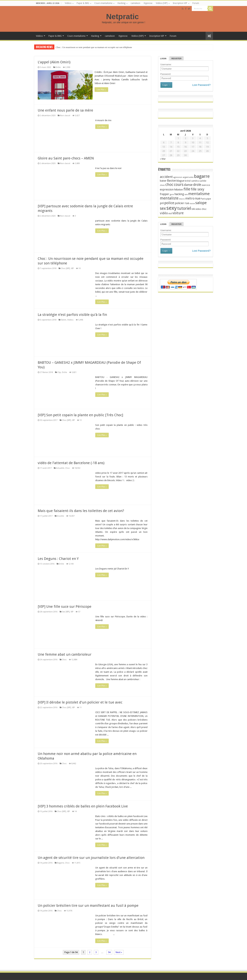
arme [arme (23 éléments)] (191, 177)
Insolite (60, 516)
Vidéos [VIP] (162, 3)
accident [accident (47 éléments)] (166, 177)
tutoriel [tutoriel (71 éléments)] (184, 208)
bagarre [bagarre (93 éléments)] (202, 176)
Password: (166, 74)
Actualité (60, 468)
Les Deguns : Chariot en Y (58, 558)
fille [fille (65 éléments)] (187, 189)
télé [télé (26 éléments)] (193, 209)
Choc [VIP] (65, 268)
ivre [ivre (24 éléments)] (186, 194)
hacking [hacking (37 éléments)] (179, 194)
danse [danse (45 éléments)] (188, 185)
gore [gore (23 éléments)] (172, 194)
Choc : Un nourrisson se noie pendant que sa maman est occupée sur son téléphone (94, 47)
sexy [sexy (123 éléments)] (172, 208)
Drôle (58, 67)
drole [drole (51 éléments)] (197, 185)
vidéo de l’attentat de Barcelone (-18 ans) (71, 463)
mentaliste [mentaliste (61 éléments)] (169, 198)
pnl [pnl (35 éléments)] (162, 203)
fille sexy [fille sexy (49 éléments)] (197, 189)
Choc (67, 468)
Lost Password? (201, 85)
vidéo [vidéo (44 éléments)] (164, 213)
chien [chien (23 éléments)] (162, 185)
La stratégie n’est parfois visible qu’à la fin (72, 314)
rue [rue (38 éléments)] (187, 203)
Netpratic (124, 16)
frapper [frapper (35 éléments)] (165, 194)
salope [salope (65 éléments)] (201, 203)
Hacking (121, 3)
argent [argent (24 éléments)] (186, 177)
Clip (59, 372)
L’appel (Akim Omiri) (54, 62)
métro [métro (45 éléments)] (190, 198)
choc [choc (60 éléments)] (169, 185)
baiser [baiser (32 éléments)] (163, 181)
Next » (119, 952)
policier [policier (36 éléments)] (179, 203)
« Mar (163, 159)
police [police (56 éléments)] (169, 203)
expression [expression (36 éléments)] (167, 189)
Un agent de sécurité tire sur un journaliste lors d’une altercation (91, 857)
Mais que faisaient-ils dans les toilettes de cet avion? (81, 510)
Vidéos (68, 3)
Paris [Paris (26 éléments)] (203, 199)
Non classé (65, 115)
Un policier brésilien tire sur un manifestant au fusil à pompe (88, 905)
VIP (72, 268)
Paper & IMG (83, 3)
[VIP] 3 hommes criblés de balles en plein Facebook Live (83, 806)
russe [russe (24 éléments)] (192, 204)
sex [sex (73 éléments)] (163, 208)
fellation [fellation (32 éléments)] (178, 190)
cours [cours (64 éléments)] (179, 185)
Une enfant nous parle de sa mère (65, 110)
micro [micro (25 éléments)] (182, 199)
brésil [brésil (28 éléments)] (188, 181)
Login (163, 59)
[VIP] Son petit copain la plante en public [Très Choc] (80, 415)
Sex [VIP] (66, 611)
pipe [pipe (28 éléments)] (209, 199)
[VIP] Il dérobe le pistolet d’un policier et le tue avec (80, 702)
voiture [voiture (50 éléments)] (178, 213)
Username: (166, 64)
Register (176, 59)
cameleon (135, 3)
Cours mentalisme (103, 3)
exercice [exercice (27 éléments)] (206, 185)
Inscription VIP (180, 3)
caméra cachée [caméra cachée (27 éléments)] (199, 181)
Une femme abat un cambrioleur (65, 654)
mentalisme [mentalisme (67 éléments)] (199, 194)
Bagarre (60, 863)
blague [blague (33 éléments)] (180, 181)
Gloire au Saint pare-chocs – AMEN (66, 158)
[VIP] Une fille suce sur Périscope (65, 606)
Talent (64, 319)
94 (109, 952)
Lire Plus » (102, 90)
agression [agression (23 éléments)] (178, 177)
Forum (196, 3)
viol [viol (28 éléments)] (170, 213)
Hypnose (148, 3)
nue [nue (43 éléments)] (198, 198)
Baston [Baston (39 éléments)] (171, 181)
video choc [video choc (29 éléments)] (201, 209)
